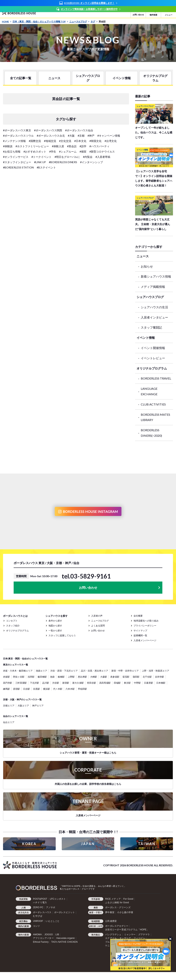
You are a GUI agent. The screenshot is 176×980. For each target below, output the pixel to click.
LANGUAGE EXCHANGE (149, 391)
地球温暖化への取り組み (146, 621)
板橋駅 (61, 677)
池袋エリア (41, 671)
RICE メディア (113, 899)
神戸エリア (38, 706)
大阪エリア (23, 706)
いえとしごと (53, 921)
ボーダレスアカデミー (117, 926)
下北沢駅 (34, 683)
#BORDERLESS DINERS (63, 162)
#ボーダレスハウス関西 (48, 130)
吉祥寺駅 (160, 677)
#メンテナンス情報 (14, 141)
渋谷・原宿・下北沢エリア (64, 671)
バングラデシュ (113, 935)
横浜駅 (47, 689)
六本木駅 (70, 689)
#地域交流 (50, 141)
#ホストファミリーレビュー (32, 146)
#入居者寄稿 (103, 157)
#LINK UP (40, 162)
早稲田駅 (82, 689)
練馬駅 (6, 689)
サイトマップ (140, 631)
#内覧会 (88, 157)
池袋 (52, 677)
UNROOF (38, 921)
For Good (128, 899)
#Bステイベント (46, 167)
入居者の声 (97, 616)
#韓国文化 (95, 141)
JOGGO (48, 935)
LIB (57, 935)
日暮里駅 (149, 683)
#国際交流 (35, 141)
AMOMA (37, 935)
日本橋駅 (161, 683)
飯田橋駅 (42, 677)
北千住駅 (147, 677)
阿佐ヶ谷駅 (19, 677)
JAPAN (88, 844)
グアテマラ (144, 935)
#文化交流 (65, 141)
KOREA (29, 844)
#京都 (81, 136)
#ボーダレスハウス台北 (51, 136)
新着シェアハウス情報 (156, 276)
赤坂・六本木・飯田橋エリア (18, 671)
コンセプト (12, 621)
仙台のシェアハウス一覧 (16, 716)
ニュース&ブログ (79, 22)
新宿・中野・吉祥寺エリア (125, 671)
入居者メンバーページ (145, 640)
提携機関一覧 (140, 635)
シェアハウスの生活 (154, 307)
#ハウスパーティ (99, 146)
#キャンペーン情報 (109, 136)
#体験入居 (58, 146)
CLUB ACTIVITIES (153, 404)
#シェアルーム (68, 151)
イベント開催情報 (153, 348)
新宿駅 (66, 683)
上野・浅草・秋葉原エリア (156, 671)
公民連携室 (111, 921)
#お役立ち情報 (12, 151)
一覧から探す (55, 631)
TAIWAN (147, 844)
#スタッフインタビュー (17, 162)
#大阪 (71, 136)
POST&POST (40, 899)
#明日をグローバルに (67, 157)
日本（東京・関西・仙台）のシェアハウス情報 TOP (40, 22)
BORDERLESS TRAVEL (156, 378)
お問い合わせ (88, 587)
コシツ (36, 926)
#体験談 (8, 146)
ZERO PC (38, 907)
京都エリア (9, 706)
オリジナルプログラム (155, 78)
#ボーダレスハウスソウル (18, 136)
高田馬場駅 (105, 683)
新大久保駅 (78, 683)
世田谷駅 (92, 683)
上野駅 (71, 677)
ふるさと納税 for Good (117, 903)
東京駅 (127, 683)
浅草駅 (31, 677)
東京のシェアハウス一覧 (16, 665)
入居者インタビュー (154, 317)
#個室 (83, 151)
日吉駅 (27, 689)
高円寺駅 (8, 683)
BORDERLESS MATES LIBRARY (155, 417)
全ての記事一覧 (21, 78)
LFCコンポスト (58, 899)
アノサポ (51, 907)
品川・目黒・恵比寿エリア (95, 671)
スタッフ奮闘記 (151, 327)
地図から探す (55, 626)
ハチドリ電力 (40, 903)
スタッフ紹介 (13, 626)
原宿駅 (16, 689)
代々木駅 (58, 689)
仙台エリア (9, 722)
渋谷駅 (56, 683)
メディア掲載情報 (153, 287)
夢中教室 (110, 912)
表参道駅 (115, 677)
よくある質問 (98, 626)
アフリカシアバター (43, 938)
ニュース (54, 78)
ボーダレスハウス (42, 912)
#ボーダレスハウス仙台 (79, 130)
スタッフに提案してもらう (62, 635)
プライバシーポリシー (145, 626)
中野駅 (137, 683)
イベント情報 (122, 78)
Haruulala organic (66, 938)
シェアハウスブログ (88, 78)
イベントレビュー (153, 358)
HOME (7, 22)
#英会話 (72, 146)
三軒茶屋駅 (21, 683)
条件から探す (55, 621)
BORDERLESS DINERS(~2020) (151, 433)
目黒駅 (37, 689)
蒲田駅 (136, 677)
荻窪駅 (126, 677)
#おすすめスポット (35, 151)
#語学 (83, 146)
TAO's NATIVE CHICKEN (64, 942)
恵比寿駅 (82, 677)
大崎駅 (94, 677)
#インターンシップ (92, 162)
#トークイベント (41, 157)
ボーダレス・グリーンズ (118, 907)
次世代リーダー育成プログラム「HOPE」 (127, 930)
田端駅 (117, 683)
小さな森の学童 (125, 912)
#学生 (53, 151)
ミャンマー (130, 935)
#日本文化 (80, 141)
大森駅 (104, 677)
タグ (94, 22)
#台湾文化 (111, 141)
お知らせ (147, 266)
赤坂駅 (6, 677)
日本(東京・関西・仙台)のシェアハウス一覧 (25, 659)
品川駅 (46, 683)
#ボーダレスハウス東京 (17, 130)
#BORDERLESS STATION (18, 167)
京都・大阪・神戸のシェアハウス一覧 (22, 699)
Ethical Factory (41, 942)
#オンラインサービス (16, 157)
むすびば (38, 916)
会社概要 (138, 616)
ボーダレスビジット (65, 912)
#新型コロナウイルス (102, 151)
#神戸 (91, 136)
